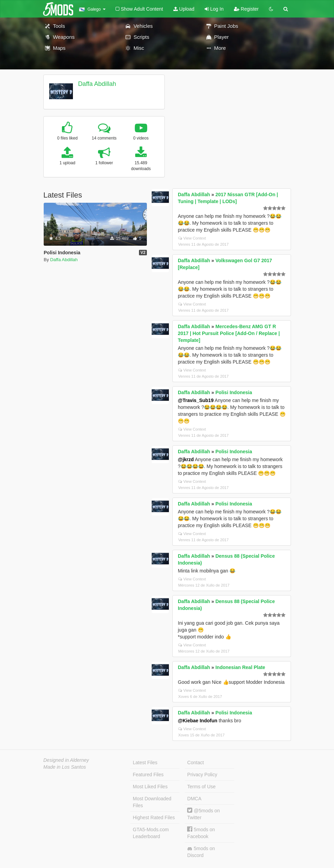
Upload (184, 9)
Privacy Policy (202, 775)
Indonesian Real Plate (240, 667)
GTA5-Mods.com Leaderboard (151, 833)
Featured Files (148, 775)
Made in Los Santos (65, 767)
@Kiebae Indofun (198, 721)
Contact (195, 763)
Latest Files (145, 763)
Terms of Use (201, 787)
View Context (192, 238)
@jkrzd (186, 459)
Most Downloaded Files (152, 802)
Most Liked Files (150, 787)
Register (246, 9)
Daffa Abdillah (97, 84)
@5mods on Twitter (203, 814)
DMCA (194, 799)
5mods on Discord (201, 852)
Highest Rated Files (154, 817)
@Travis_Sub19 (196, 400)
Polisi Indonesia (234, 392)
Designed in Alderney (66, 760)
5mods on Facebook (201, 833)
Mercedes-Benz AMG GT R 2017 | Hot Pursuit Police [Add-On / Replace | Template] (229, 333)
